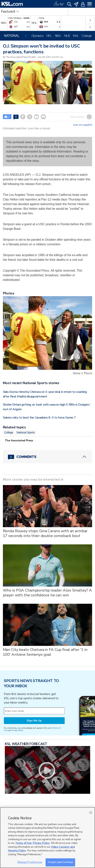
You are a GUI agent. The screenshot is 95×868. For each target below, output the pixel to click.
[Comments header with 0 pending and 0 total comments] (48, 457)
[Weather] (59, 4)
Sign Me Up (34, 721)
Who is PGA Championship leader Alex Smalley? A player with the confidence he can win (47, 593)
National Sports (26, 432)
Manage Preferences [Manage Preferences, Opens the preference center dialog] (30, 862)
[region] (47, 838)
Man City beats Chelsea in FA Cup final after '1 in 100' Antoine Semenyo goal (45, 652)
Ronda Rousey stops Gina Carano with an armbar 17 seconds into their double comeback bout (45, 533)
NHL (76, 36)
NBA (58, 36)
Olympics (38, 36)
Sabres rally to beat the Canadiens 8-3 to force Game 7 (39, 418)
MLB (67, 36)
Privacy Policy (17, 730)
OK (91, 812)
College (87, 36)
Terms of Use (23, 843)
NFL (49, 36)
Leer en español (83, 125)
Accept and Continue (60, 862)
